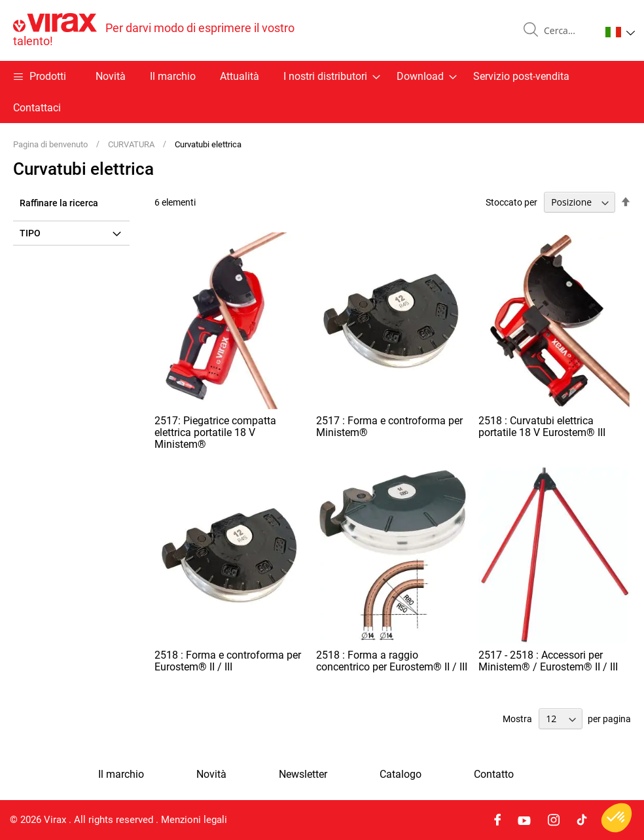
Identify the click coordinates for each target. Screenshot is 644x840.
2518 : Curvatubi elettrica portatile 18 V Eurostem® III (542, 427)
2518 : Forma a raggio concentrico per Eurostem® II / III (392, 661)
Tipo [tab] (30, 233)
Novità (111, 76)
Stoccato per (511, 202)
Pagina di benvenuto (51, 144)
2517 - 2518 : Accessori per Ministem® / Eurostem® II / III (548, 661)
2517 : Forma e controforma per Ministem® (389, 427)
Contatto (494, 775)
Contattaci (37, 108)
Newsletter (303, 775)
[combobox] (567, 31)
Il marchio (173, 76)
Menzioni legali (194, 820)
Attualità (240, 76)
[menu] (322, 92)
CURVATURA (132, 144)
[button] (620, 32)
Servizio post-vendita (521, 76)
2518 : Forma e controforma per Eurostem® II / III (228, 661)
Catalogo (401, 775)
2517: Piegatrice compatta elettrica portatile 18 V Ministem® (215, 432)
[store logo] (168, 30)
